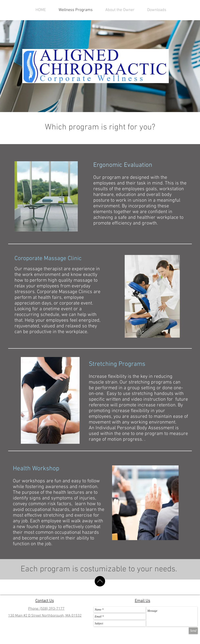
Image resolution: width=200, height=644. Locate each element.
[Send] (193, 631)
